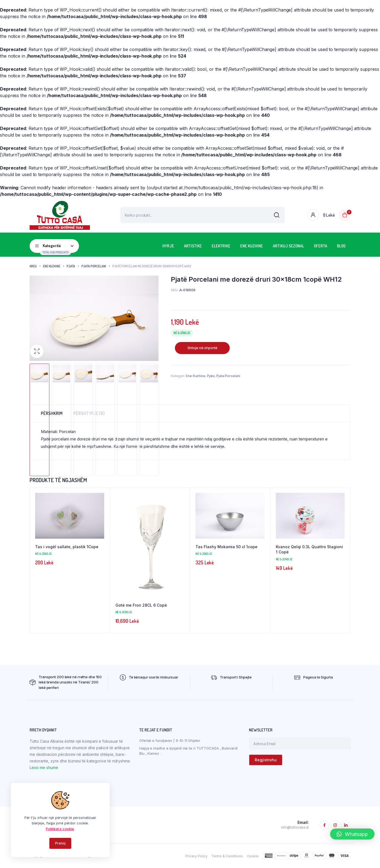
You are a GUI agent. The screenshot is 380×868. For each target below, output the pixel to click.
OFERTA (321, 246)
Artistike (193, 246)
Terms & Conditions (227, 856)
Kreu (33, 266)
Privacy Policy (196, 856)
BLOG (341, 246)
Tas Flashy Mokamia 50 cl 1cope (226, 547)
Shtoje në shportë (202, 348)
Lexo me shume (44, 768)
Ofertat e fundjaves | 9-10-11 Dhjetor (170, 741)
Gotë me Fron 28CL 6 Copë (141, 605)
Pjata (71, 266)
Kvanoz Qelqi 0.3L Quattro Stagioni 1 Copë (309, 549)
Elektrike (221, 246)
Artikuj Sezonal (288, 246)
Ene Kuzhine (252, 246)
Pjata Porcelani (94, 266)
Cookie (253, 856)
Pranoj (60, 843)
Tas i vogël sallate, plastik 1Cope (67, 547)
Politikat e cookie (60, 829)
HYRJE (168, 246)
